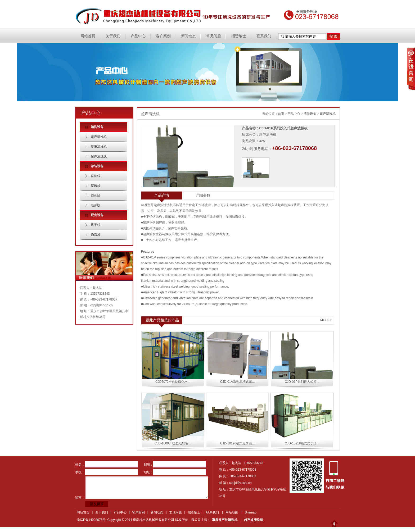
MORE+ (326, 320)
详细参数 (203, 195)
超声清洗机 (99, 137)
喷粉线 (96, 186)
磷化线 (96, 195)
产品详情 (162, 195)
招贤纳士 (239, 36)
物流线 (96, 235)
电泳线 (96, 205)
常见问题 (214, 36)
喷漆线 (96, 176)
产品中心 (138, 36)
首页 (281, 114)
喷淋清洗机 (99, 147)
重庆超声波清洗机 (225, 520)
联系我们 (264, 36)
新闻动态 (188, 36)
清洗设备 (310, 114)
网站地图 (232, 512)
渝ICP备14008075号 (91, 520)
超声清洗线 (99, 156)
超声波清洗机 (254, 520)
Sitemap (251, 512)
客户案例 (163, 36)
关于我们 (113, 36)
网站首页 (88, 36)
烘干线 (96, 225)
